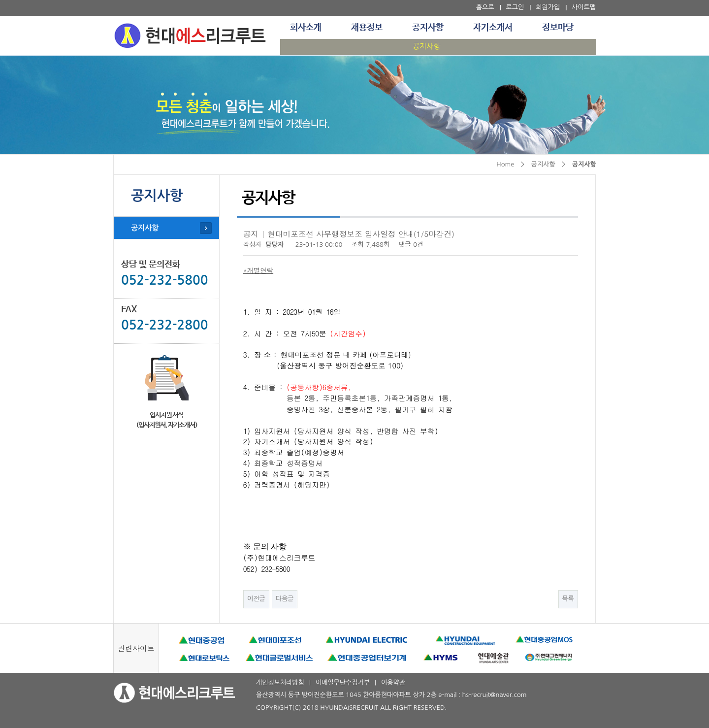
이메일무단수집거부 (343, 682)
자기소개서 (493, 28)
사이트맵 (584, 7)
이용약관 (393, 682)
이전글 (256, 599)
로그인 (515, 7)
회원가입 (548, 7)
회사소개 (306, 28)
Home (505, 164)
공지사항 (428, 28)
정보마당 (558, 28)
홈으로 (485, 7)
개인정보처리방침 (280, 682)
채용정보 (367, 28)
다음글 (285, 599)
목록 (568, 599)
